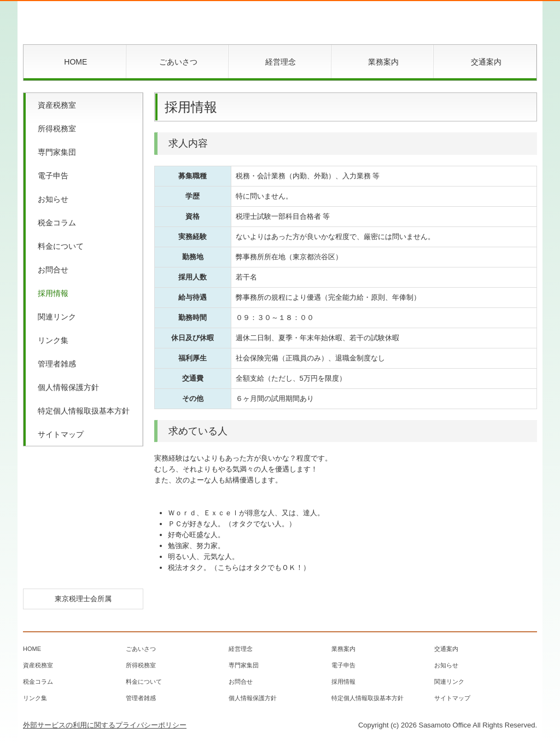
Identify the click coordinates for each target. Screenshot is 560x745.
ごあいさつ (178, 62)
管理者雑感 (57, 364)
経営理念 (281, 62)
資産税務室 (57, 105)
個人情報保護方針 (68, 387)
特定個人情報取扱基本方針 (84, 411)
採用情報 (53, 293)
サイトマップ (61, 434)
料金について (61, 246)
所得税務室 (57, 129)
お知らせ (53, 199)
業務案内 (383, 62)
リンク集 (53, 340)
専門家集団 (57, 152)
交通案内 (486, 62)
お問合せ (53, 270)
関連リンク (57, 317)
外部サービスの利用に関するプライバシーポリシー (105, 725)
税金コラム (57, 223)
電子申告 (53, 176)
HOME (75, 62)
